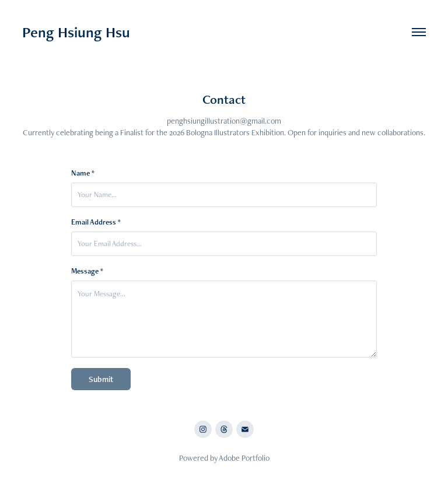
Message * (87, 271)
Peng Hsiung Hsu (76, 32)
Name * (83, 173)
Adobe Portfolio (244, 458)
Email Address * (96, 222)
